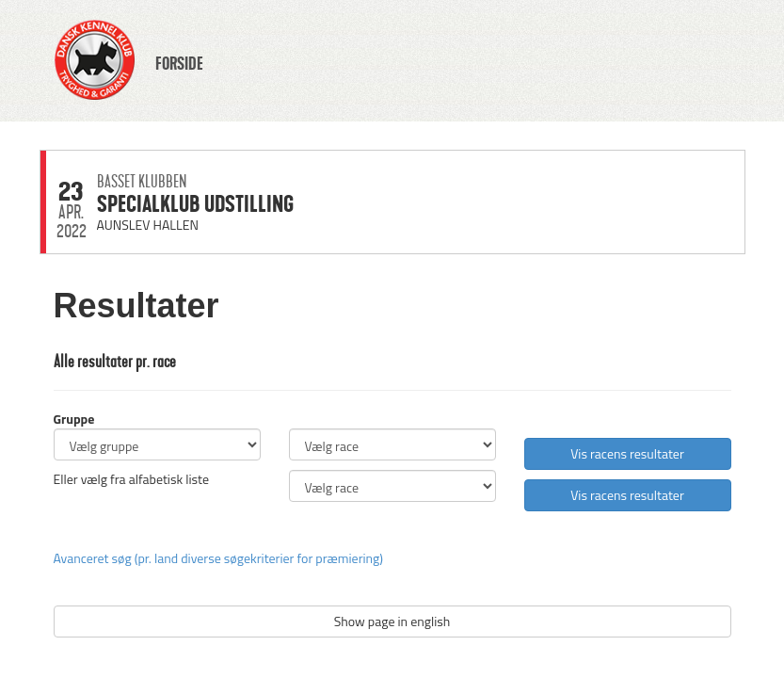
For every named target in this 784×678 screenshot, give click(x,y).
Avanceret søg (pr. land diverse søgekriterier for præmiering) (218, 558)
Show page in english (392, 621)
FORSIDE (179, 64)
